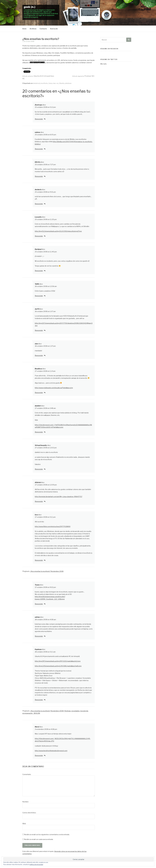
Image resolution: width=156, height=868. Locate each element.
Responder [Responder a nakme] (39, 149)
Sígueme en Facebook (109, 49)
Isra (36, 515)
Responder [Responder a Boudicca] (39, 393)
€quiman (38, 649)
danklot (38, 406)
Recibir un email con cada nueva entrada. (39, 839)
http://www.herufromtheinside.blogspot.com (51, 751)
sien (36, 344)
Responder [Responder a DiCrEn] (39, 176)
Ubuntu (62, 83)
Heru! (37, 727)
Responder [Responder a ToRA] (39, 296)
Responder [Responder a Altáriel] (39, 501)
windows (68, 83)
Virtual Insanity (41, 445)
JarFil (37, 309)
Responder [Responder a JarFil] (39, 330)
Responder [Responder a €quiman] (39, 700)
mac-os (56, 83)
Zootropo (38, 105)
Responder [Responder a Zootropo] (39, 119)
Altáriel (38, 482)
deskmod (37, 83)
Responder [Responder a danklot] (39, 432)
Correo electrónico (29, 813)
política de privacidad (36, 865)
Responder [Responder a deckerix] (39, 204)
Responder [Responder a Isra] (39, 560)
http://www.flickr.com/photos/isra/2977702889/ (53, 527)
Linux (50, 83)
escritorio (44, 83)
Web (24, 824)
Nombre (25, 802)
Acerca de (54, 29)
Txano (37, 585)
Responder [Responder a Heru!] (39, 756)
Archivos (33, 29)
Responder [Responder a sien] (39, 356)
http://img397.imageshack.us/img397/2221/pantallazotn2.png (58, 661)
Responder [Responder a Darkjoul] (39, 271)
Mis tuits (103, 64)
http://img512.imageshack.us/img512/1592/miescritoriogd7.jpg (58, 231)
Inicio (24, 29)
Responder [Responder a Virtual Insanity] (39, 469)
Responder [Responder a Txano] (39, 604)
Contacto (43, 29)
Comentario (27, 774)
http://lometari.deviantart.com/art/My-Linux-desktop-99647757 (59, 497)
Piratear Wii (83, 76)
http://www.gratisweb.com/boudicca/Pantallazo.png (54, 388)
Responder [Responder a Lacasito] (39, 236)
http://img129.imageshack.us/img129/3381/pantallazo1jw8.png (58, 666)
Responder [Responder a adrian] (39, 636)
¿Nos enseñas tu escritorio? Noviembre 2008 (47, 571)
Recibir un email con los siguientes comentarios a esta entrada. (47, 835)
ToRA (37, 284)
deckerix (38, 190)
